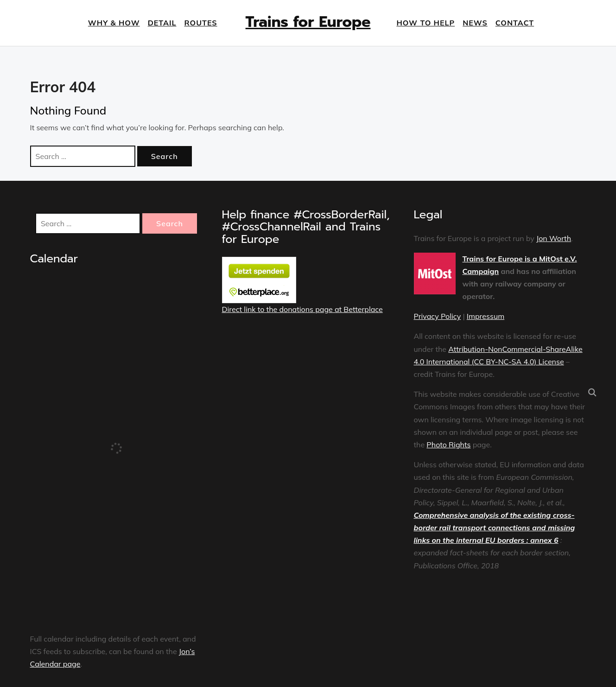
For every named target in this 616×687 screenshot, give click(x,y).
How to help (425, 23)
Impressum (486, 316)
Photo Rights (448, 445)
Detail (162, 23)
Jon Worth (554, 238)
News (475, 23)
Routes (200, 23)
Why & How (114, 23)
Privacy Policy (438, 316)
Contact (515, 23)
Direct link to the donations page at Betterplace (302, 309)
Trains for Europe (308, 22)
